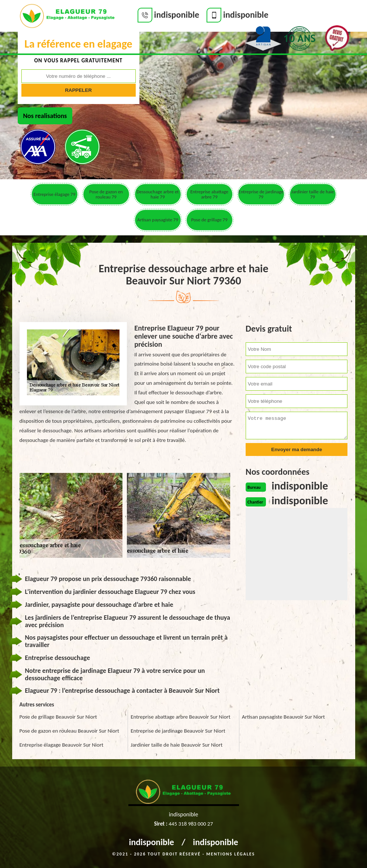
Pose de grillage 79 (209, 220)
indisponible (151, 842)
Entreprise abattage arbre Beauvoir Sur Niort (180, 717)
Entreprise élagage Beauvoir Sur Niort (62, 745)
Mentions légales (231, 854)
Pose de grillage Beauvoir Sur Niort (58, 717)
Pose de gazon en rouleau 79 (106, 194)
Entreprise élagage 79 (54, 194)
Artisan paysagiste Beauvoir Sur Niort (283, 717)
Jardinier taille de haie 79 (313, 194)
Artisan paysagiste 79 (158, 220)
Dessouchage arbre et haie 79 (157, 194)
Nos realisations (45, 116)
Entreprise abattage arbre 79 (209, 194)
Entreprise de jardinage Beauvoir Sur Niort (178, 731)
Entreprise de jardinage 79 (261, 194)
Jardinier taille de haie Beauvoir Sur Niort (176, 745)
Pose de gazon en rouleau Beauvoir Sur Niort (69, 731)
